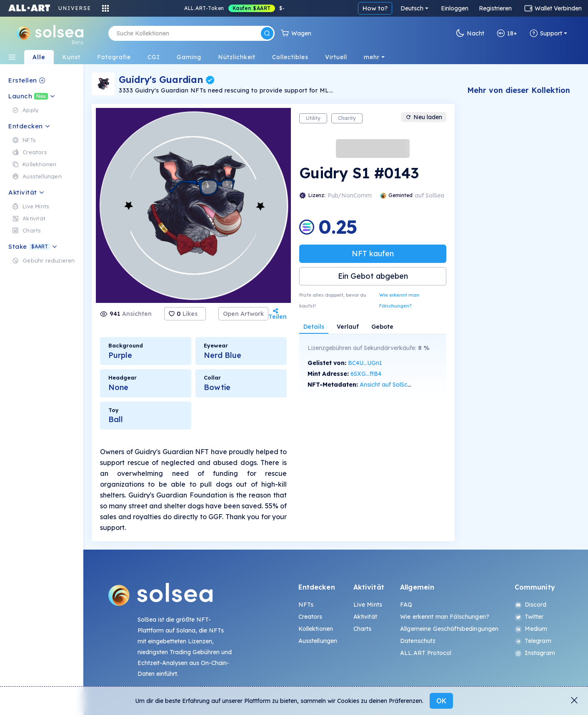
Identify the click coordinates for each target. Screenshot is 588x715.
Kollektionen (316, 629)
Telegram (533, 641)
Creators (310, 617)
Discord (531, 605)
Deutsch (412, 8)
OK (441, 701)
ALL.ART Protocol (426, 653)
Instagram (535, 653)
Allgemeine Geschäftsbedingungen (449, 629)
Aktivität (365, 617)
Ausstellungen (318, 641)
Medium (531, 629)
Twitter (529, 617)
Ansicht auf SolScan (387, 385)
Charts (363, 629)
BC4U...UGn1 (365, 363)
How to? (375, 8)
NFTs (306, 605)
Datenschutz (418, 641)
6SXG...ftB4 (366, 374)
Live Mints (368, 605)
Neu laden (424, 117)
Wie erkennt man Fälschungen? (399, 300)
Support (546, 33)
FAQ (406, 605)
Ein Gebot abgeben (373, 276)
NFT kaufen (373, 254)
